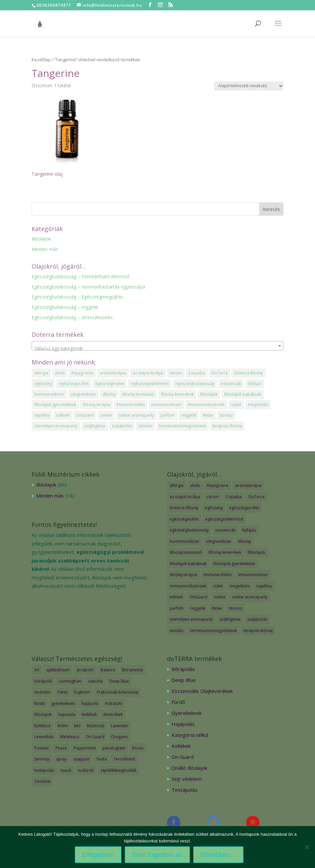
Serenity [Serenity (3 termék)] (42, 759)
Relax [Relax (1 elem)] (208, 415)
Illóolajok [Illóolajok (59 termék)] (43, 714)
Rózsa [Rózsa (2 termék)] (138, 748)
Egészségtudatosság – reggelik (65, 307)
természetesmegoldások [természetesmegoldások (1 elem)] (182, 426)
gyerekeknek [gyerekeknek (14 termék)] (63, 703)
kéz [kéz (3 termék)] (77, 726)
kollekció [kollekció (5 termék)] (43, 726)
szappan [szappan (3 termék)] (81, 759)
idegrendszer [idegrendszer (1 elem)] (83, 394)
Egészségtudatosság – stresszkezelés (72, 317)
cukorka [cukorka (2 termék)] (95, 681)
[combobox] (158, 346)
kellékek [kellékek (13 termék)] (89, 714)
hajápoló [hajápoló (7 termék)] (90, 703)
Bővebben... (218, 855)
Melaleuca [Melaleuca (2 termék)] (70, 737)
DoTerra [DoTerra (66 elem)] (220, 373)
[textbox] (158, 348)
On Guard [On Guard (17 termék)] (95, 737)
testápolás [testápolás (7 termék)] (44, 770)
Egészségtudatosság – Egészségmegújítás (77, 297)
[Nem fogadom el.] (307, 847)
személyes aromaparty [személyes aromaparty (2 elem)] (56, 426)
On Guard (183, 757)
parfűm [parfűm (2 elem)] (168, 415)
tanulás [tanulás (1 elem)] (146, 426)
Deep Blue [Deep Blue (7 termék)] (119, 681)
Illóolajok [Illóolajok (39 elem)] (209, 394)
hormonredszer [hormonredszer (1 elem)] (49, 394)
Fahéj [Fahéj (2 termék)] (63, 692)
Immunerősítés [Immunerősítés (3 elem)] (131, 405)
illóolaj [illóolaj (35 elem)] (109, 394)
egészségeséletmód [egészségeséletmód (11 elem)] (150, 384)
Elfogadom (98, 855)
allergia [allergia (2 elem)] (41, 373)
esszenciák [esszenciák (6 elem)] (231, 384)
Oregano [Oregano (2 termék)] (120, 737)
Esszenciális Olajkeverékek (202, 691)
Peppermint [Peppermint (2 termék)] (85, 748)
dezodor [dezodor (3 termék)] (43, 692)
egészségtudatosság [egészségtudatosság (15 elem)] (195, 384)
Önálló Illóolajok (189, 768)
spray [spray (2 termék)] (61, 759)
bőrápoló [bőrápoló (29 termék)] (43, 681)
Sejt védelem (187, 779)
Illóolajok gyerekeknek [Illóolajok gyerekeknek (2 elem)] (55, 405)
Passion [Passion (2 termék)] (42, 748)
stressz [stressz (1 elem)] (226, 415)
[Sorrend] (249, 86)
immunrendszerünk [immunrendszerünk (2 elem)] (206, 405)
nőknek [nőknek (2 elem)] (63, 415)
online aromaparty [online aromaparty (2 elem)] (136, 415)
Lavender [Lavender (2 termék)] (120, 726)
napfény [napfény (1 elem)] (42, 415)
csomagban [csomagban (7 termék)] (70, 681)
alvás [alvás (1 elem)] (60, 373)
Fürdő (178, 702)
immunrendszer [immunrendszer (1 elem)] (166, 405)
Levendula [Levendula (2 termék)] (44, 737)
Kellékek (181, 746)
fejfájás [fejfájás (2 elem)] (255, 384)
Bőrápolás (183, 669)
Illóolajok (41, 239)
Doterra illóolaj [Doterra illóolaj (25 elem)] (248, 373)
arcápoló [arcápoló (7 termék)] (85, 670)
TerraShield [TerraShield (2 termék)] (124, 759)
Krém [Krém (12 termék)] (63, 726)
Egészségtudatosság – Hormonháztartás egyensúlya (88, 287)
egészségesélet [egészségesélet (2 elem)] (110, 384)
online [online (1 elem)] (106, 415)
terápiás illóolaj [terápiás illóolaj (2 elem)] (227, 426)
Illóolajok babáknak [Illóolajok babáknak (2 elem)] (243, 394)
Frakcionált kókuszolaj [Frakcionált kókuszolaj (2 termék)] (118, 692)
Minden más (45, 249)
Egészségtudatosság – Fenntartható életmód (80, 276)
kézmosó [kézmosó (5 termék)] (96, 726)
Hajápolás (183, 724)
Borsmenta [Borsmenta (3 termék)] (133, 670)
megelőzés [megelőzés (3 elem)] (258, 405)
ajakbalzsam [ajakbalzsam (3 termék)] (58, 670)
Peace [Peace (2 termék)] (61, 748)
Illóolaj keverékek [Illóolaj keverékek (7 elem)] (177, 394)
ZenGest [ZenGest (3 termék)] (42, 781)
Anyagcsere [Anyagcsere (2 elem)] (82, 373)
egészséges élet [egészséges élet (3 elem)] (74, 384)
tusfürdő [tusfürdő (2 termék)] (86, 770)
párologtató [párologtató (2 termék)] (114, 748)
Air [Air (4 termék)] (37, 670)
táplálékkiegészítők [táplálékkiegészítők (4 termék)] (119, 770)
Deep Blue (184, 680)
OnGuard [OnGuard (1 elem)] (85, 415)
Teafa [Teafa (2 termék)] (101, 759)
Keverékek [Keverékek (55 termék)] (113, 714)
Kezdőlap (41, 60)
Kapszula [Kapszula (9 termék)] (67, 714)
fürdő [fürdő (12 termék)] (39, 703)
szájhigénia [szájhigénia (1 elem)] (95, 426)
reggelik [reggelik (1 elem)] (189, 415)
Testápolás (185, 790)
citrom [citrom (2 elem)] (176, 373)
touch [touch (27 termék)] (66, 770)
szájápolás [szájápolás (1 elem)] (122, 426)
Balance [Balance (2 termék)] (108, 670)
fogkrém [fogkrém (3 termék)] (82, 692)
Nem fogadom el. (157, 855)
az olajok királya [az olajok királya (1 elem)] (148, 373)
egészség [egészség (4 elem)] (43, 384)
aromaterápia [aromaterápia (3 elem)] (113, 373)
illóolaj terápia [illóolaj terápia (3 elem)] (96, 405)
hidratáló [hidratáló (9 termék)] (114, 703)
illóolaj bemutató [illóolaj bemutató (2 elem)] (138, 394)
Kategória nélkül (190, 735)
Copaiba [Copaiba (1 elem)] (197, 373)
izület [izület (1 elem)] (236, 405)
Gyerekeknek (187, 713)
